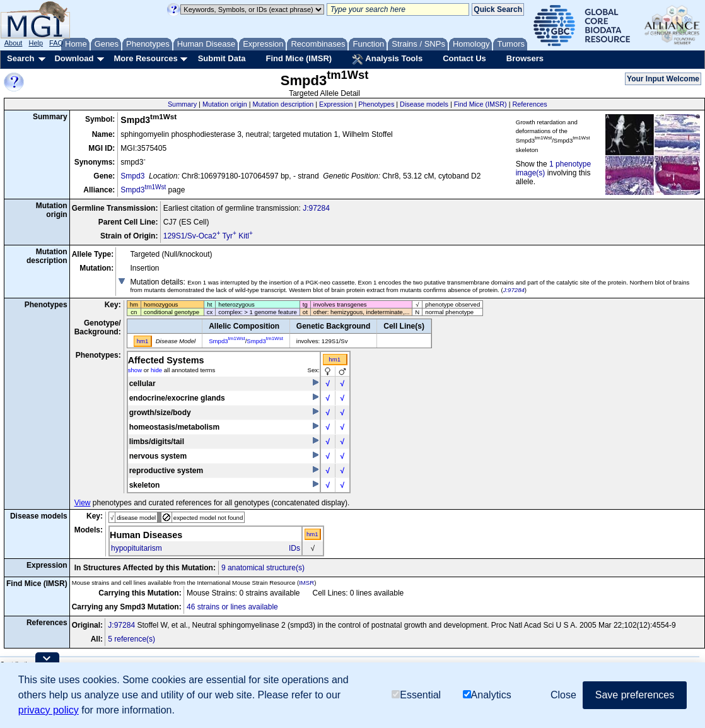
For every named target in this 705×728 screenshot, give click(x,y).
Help (36, 43)
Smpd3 (132, 176)
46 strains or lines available (232, 607)
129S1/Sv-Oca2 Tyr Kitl (208, 236)
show (135, 370)
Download (74, 58)
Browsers (525, 58)
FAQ (56, 43)
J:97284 (316, 208)
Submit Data (222, 58)
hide (156, 370)
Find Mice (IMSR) (299, 58)
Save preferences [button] (635, 695)
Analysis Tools (387, 59)
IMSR (306, 583)
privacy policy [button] (49, 710)
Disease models (424, 104)
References (530, 104)
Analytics (487, 695)
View (83, 503)
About (14, 43)
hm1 (335, 359)
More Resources (145, 58)
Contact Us (464, 58)
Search (20, 58)
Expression (336, 104)
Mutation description (283, 104)
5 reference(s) (131, 639)
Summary (182, 104)
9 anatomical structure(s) (263, 568)
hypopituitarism (137, 548)
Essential (416, 695)
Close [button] (563, 695)
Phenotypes (376, 104)
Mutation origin (225, 104)
